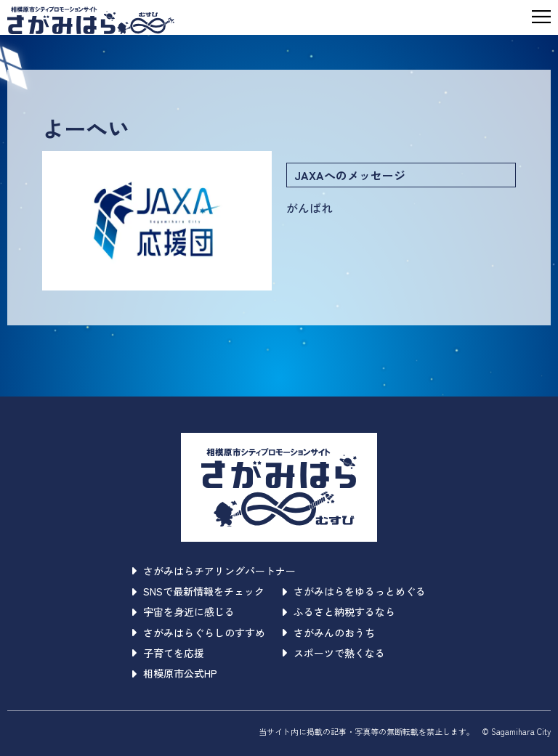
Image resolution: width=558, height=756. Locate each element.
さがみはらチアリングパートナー (214, 571)
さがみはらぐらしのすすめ (199, 633)
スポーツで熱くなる (334, 653)
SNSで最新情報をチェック (198, 591)
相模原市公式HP (175, 673)
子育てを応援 (168, 653)
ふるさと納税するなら (339, 611)
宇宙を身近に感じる (183, 611)
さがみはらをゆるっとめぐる (354, 591)
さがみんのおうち (329, 633)
